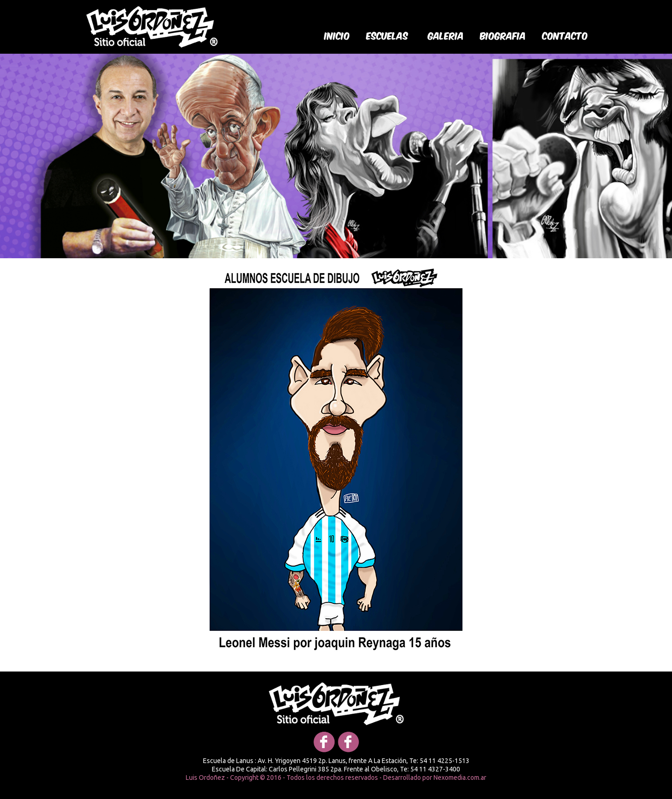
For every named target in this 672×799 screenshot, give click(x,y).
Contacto (565, 35)
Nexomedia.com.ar (460, 778)
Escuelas (387, 35)
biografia (503, 35)
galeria (446, 35)
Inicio (337, 35)
